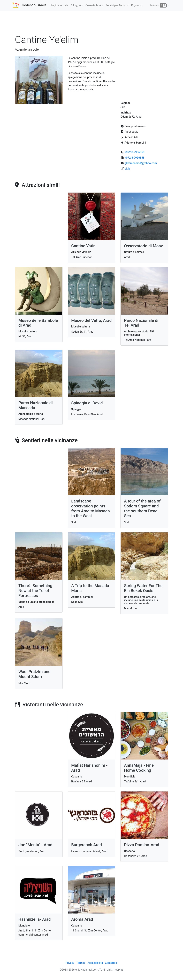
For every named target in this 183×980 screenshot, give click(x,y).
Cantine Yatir (83, 246)
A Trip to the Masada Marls (90, 588)
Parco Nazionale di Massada (36, 405)
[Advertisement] (91, 24)
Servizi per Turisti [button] (116, 5)
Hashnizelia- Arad (35, 919)
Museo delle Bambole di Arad (38, 323)
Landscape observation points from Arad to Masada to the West (91, 508)
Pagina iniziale (59, 5)
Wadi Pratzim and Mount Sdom (34, 674)
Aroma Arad (82, 919)
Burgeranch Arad (87, 845)
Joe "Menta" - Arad (35, 845)
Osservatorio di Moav (143, 246)
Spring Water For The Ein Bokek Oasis (143, 588)
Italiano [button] (158, 5)
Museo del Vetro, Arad (91, 320)
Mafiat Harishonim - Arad (89, 768)
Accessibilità (95, 963)
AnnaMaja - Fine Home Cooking (139, 768)
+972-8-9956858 (135, 152)
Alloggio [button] (76, 5)
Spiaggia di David (87, 403)
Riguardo (137, 5)
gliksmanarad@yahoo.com (141, 163)
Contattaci (111, 963)
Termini (81, 963)
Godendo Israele (34, 5)
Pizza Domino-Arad (142, 845)
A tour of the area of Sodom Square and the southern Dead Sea (142, 508)
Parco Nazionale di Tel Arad (141, 323)
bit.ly (127, 169)
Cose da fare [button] (93, 5)
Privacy (70, 963)
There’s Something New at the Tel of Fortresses (35, 591)
